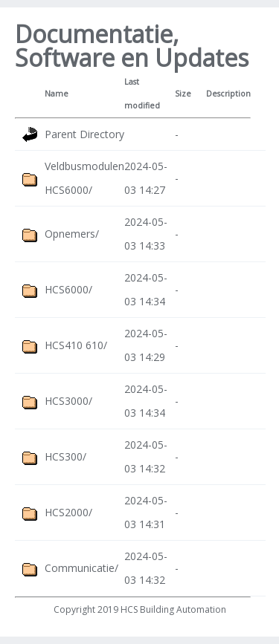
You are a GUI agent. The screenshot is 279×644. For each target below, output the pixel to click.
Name (57, 94)
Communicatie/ (81, 568)
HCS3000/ (68, 401)
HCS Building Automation (173, 609)
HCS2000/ (68, 512)
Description (228, 94)
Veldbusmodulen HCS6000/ (84, 178)
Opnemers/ (72, 234)
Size (183, 94)
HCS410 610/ (76, 345)
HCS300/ (65, 456)
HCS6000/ (68, 289)
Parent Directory (84, 134)
